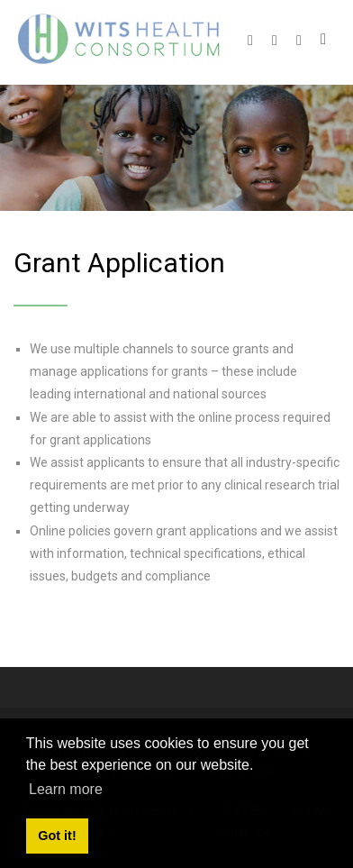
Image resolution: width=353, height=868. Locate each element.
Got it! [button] (57, 836)
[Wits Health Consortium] (120, 38)
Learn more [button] (66, 789)
